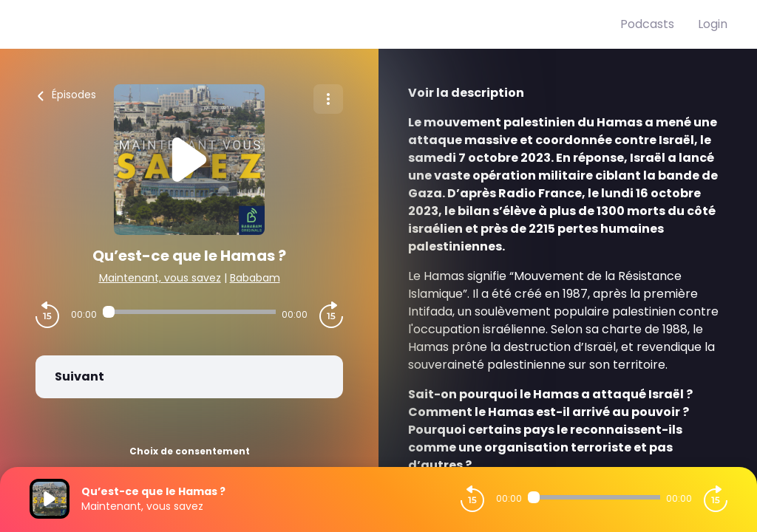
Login (713, 24)
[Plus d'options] (328, 99)
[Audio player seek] (189, 312)
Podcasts (647, 24)
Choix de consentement (190, 451)
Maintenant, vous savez (160, 278)
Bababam (255, 278)
